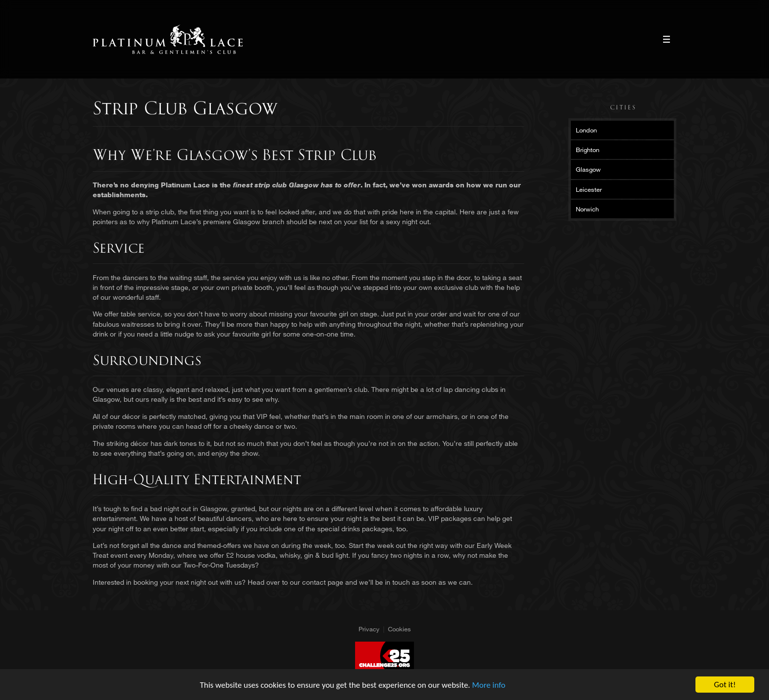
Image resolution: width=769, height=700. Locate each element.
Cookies (399, 629)
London (586, 130)
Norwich (587, 209)
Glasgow (588, 169)
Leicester (589, 189)
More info (489, 685)
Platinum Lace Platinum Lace (168, 39)
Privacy (369, 629)
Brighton (588, 150)
